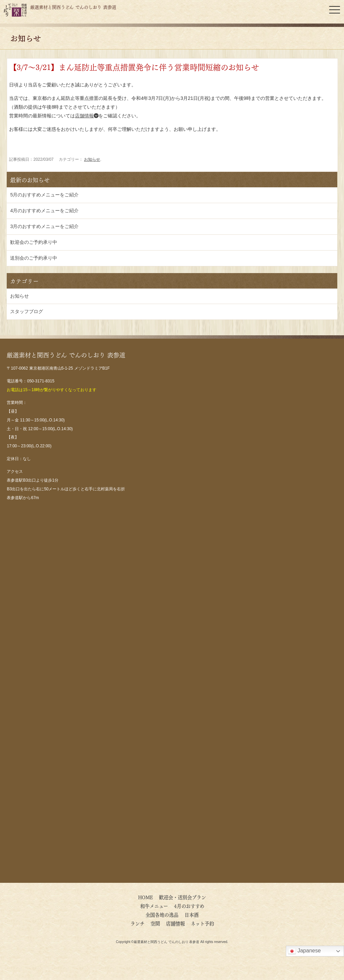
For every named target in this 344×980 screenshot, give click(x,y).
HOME (145, 897)
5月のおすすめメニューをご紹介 (44, 195)
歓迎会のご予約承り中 (34, 242)
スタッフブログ (27, 311)
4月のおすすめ (191, 906)
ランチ (137, 923)
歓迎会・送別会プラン (182, 897)
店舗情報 (87, 116)
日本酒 (191, 914)
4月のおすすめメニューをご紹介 (44, 211)
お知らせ (92, 159)
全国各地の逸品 (162, 914)
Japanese (304, 951)
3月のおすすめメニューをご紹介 (44, 226)
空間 (155, 923)
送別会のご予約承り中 (34, 258)
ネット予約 (202, 923)
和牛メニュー (154, 906)
